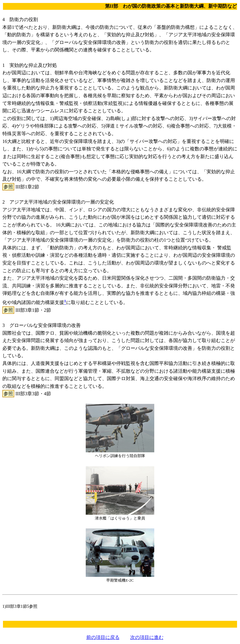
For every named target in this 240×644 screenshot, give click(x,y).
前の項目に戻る (103, 637)
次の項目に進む (147, 637)
